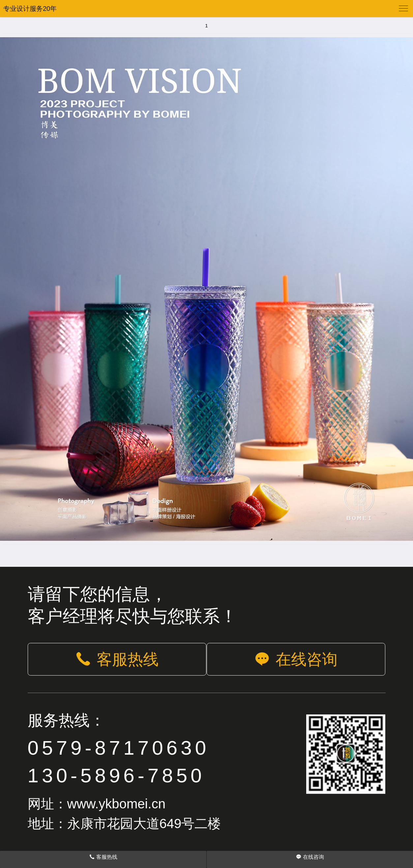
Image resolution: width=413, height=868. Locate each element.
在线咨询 (296, 659)
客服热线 (117, 659)
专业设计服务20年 (30, 9)
